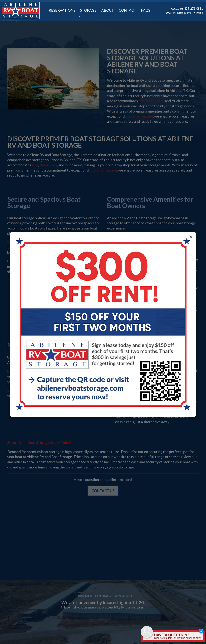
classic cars (155, 101)
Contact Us (103, 491)
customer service (139, 116)
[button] (191, 237)
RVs (142, 101)
